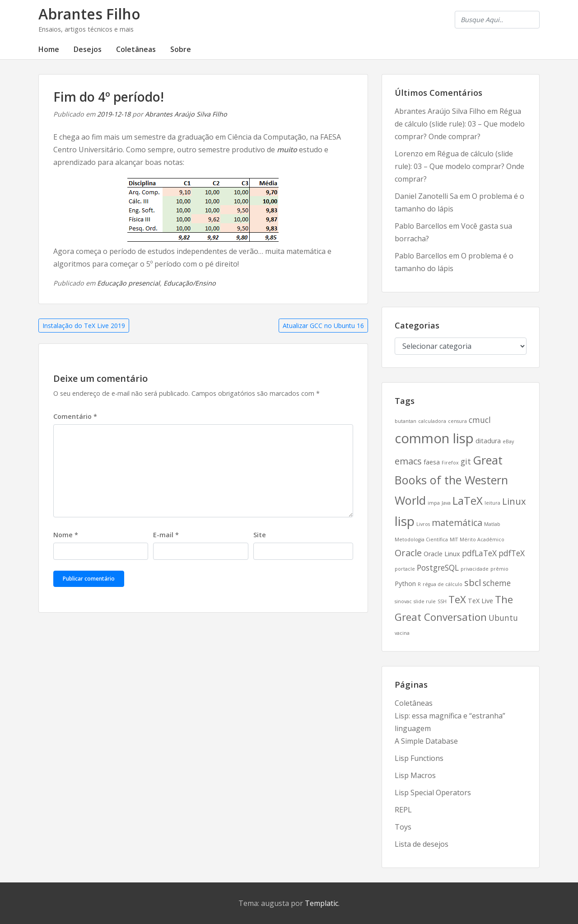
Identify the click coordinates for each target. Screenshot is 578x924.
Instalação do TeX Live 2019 (84, 326)
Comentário (75, 416)
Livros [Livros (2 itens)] (423, 524)
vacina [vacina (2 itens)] (402, 633)
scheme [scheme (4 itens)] (497, 583)
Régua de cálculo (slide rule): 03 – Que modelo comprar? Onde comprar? (460, 124)
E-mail (166, 535)
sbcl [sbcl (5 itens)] (473, 583)
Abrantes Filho (89, 14)
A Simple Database (426, 741)
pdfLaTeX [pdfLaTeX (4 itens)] (479, 553)
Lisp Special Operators (433, 793)
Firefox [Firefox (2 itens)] (450, 463)
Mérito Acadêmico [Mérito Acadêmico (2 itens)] (482, 539)
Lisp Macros (415, 775)
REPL (403, 810)
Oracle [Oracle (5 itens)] (408, 553)
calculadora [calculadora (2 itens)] (432, 421)
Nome (66, 535)
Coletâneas (136, 49)
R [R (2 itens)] (419, 584)
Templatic (322, 903)
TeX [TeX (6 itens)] (457, 599)
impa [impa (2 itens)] (434, 503)
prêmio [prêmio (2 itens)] (499, 569)
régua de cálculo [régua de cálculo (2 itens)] (443, 584)
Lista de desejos (422, 844)
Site (260, 535)
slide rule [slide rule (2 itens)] (425, 601)
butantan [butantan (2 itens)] (406, 421)
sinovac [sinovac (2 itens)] (403, 601)
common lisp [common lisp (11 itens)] (434, 438)
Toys (403, 827)
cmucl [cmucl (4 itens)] (480, 420)
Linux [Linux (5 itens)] (514, 501)
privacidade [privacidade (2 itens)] (475, 569)
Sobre (181, 49)
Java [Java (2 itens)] (446, 503)
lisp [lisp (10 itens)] (405, 521)
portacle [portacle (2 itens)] (405, 569)
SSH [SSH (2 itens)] (442, 601)
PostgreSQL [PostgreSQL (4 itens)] (438, 568)
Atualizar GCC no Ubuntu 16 (323, 326)
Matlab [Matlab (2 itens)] (492, 524)
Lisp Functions (419, 758)
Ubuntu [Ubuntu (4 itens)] (503, 618)
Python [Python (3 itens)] (405, 584)
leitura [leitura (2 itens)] (492, 503)
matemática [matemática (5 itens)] (457, 523)
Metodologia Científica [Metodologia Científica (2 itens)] (421, 539)
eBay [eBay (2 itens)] (508, 441)
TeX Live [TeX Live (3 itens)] (480, 601)
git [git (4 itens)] (466, 461)
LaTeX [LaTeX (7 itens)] (468, 501)
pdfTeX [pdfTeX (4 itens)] (512, 553)
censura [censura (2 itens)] (457, 421)
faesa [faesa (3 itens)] (432, 462)
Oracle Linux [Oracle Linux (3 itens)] (442, 554)
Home (49, 49)
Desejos (88, 49)
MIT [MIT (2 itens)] (454, 539)
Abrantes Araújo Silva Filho (186, 114)
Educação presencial (128, 283)
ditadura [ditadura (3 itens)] (488, 441)
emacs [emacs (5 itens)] (408, 461)
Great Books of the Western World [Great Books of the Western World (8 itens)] (451, 480)
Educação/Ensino (190, 283)
